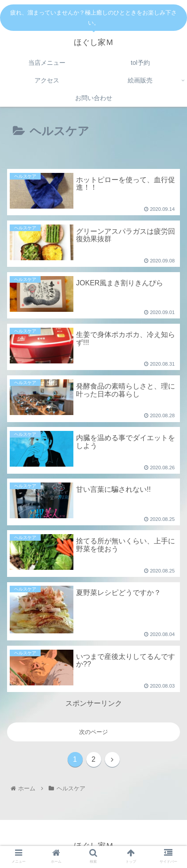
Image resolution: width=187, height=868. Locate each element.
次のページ (93, 732)
